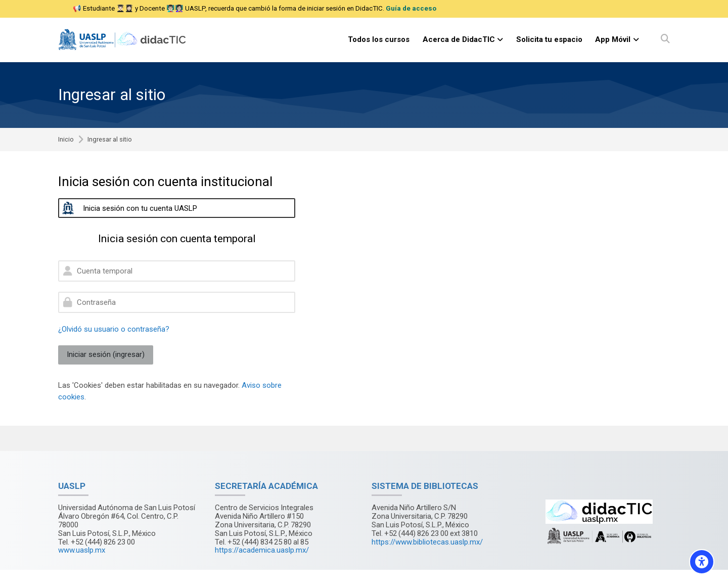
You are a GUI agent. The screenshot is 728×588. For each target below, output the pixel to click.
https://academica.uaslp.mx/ (262, 550)
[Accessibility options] (702, 562)
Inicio (66, 140)
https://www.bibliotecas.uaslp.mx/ (427, 542)
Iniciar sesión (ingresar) (106, 354)
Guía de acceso (411, 8)
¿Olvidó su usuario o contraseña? (114, 329)
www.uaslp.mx (82, 550)
